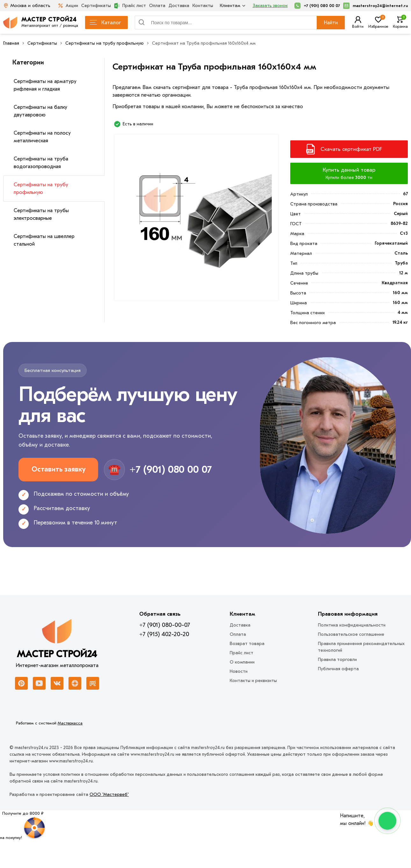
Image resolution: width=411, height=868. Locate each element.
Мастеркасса (70, 723)
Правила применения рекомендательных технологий (361, 647)
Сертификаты (96, 6)
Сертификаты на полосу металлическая (42, 137)
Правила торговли (337, 660)
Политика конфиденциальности (352, 625)
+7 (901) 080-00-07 (165, 625)
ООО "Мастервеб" (109, 794)
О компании (242, 662)
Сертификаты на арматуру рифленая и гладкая (45, 85)
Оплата (157, 6)
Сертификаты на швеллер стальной (44, 240)
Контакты (203, 6)
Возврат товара (247, 644)
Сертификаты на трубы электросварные (41, 214)
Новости (239, 671)
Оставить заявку (58, 469)
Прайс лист (130, 6)
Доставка (179, 6)
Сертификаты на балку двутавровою (40, 111)
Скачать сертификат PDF (351, 149)
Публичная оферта (338, 669)
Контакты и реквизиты (253, 681)
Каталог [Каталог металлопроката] (105, 22)
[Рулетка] (23, 826)
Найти (331, 23)
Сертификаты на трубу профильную (41, 189)
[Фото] (196, 220)
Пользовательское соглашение (351, 634)
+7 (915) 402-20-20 (164, 634)
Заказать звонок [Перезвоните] (270, 6)
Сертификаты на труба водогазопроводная (41, 163)
